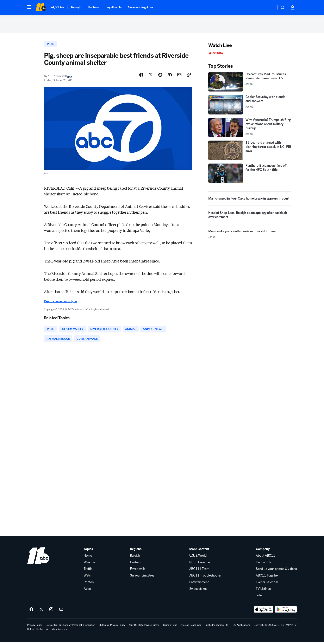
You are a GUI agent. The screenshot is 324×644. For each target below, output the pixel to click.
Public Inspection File (216, 627)
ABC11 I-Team (199, 571)
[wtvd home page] (38, 557)
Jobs (259, 597)
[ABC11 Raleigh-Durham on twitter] (41, 611)
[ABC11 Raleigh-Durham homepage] (41, 7)
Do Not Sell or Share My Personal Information (70, 627)
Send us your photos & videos (276, 571)
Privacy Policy (35, 627)
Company (263, 551)
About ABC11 (265, 557)
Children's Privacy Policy (112, 627)
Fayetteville (114, 7)
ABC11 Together (267, 577)
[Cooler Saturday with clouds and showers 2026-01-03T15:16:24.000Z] (250, 106)
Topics (88, 551)
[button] (29, 7)
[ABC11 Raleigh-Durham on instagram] (51, 611)
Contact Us (263, 564)
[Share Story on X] (151, 76)
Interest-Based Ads (191, 627)
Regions (136, 551)
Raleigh (76, 7)
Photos (89, 584)
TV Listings (263, 590)
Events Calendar (267, 584)
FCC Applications (241, 627)
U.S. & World (198, 557)
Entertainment (199, 584)
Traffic (88, 571)
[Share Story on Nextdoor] (170, 76)
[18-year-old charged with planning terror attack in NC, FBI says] (250, 151)
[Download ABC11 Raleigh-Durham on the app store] (264, 611)
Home (88, 557)
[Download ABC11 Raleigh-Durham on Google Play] (286, 611)
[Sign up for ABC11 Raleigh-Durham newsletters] (61, 611)
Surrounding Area (141, 7)
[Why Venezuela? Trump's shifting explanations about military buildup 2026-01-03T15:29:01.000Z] (250, 128)
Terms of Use (170, 627)
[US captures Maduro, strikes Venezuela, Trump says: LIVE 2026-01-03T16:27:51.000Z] (250, 83)
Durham (93, 7)
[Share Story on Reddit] (160, 76)
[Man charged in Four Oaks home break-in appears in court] (250, 200)
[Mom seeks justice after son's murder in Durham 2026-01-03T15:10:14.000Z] (250, 237)
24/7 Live (57, 7)
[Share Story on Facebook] (141, 76)
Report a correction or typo (60, 303)
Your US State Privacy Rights (144, 627)
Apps (87, 590)
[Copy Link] (189, 76)
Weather (89, 564)
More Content (199, 551)
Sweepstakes (198, 590)
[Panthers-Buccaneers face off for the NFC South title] (250, 174)
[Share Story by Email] (179, 76)
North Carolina (200, 564)
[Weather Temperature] (270, 7)
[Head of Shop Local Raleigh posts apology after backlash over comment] (250, 218)
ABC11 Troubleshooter (205, 577)
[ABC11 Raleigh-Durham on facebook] (31, 611)
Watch (88, 577)
